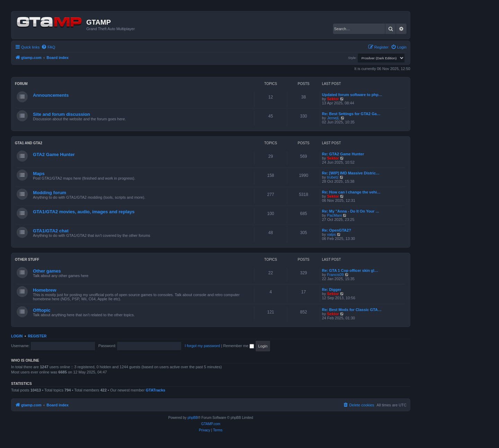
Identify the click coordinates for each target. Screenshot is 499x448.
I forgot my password (202, 346)
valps (332, 234)
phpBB (193, 418)
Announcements (51, 95)
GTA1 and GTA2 (29, 143)
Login (17, 336)
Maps (39, 174)
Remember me (239, 346)
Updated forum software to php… (352, 95)
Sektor (333, 99)
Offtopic (42, 310)
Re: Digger (332, 290)
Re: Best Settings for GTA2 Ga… (351, 114)
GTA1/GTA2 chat (51, 231)
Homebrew (45, 290)
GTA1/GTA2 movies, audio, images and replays (84, 212)
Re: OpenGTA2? (336, 230)
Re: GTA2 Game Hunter (343, 154)
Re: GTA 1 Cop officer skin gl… (350, 270)
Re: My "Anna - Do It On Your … (351, 211)
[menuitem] (48, 47)
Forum (21, 84)
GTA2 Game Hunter (54, 154)
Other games (47, 271)
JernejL (333, 118)
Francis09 (335, 275)
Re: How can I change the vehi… (351, 192)
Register (37, 336)
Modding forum (50, 193)
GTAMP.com (211, 424)
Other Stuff (27, 260)
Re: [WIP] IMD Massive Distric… (351, 173)
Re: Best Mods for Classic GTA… (352, 310)
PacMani (335, 215)
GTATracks (155, 390)
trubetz (333, 177)
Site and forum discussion (62, 114)
